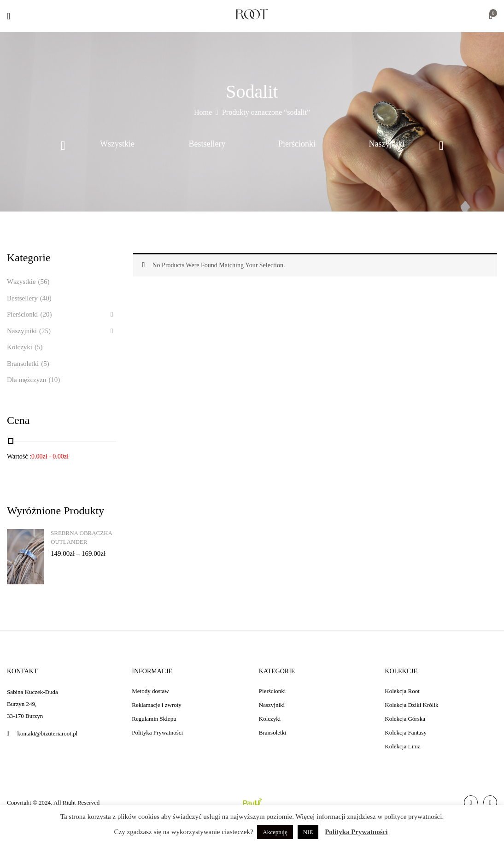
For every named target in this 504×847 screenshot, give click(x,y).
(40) (46, 298)
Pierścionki (297, 144)
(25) (45, 331)
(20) (46, 314)
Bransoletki (23, 364)
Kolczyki (20, 347)
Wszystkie (117, 144)
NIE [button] (308, 832)
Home (203, 112)
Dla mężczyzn (26, 380)
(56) (44, 282)
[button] (491, 17)
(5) (39, 347)
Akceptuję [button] (275, 832)
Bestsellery (207, 144)
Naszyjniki (387, 144)
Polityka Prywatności (356, 832)
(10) (54, 380)
